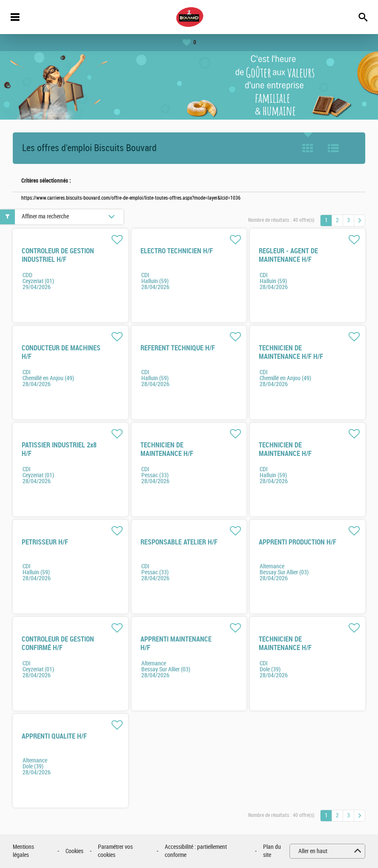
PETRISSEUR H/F (45, 542)
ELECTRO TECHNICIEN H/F (177, 251)
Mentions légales (23, 851)
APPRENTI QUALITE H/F (54, 736)
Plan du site (272, 851)
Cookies (74, 851)
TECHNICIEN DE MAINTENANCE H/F (167, 449)
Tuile (308, 148)
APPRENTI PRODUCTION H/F (298, 542)
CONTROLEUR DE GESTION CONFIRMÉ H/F (58, 643)
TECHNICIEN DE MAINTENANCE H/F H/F (291, 352)
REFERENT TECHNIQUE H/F (178, 348)
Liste (333, 148)
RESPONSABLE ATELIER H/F (179, 542)
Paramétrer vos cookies (115, 851)
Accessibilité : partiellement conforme (196, 851)
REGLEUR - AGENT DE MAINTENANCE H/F (288, 255)
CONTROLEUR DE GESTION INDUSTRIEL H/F (58, 255)
